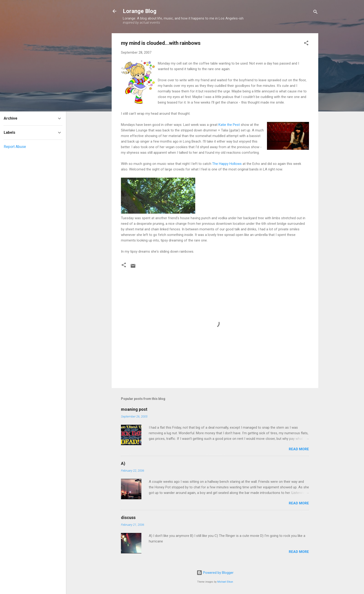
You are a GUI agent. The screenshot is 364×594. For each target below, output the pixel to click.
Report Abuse (15, 147)
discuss (128, 517)
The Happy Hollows (227, 164)
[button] (306, 44)
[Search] (315, 13)
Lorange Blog (140, 11)
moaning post (134, 409)
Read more (299, 449)
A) (123, 463)
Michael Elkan (225, 582)
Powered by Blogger (215, 573)
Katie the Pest (229, 125)
